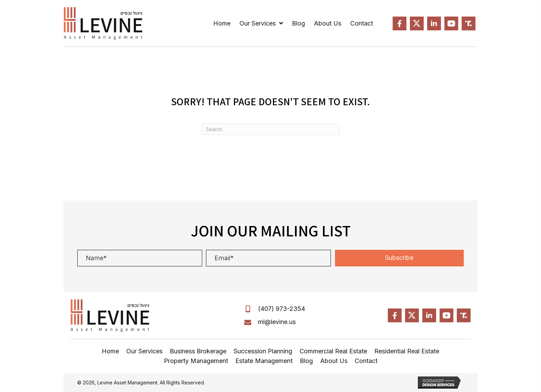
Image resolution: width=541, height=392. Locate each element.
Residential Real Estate (407, 351)
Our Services (144, 351)
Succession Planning (263, 351)
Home (110, 351)
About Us (334, 361)
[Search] (270, 129)
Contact (366, 361)
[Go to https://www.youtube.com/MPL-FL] (451, 23)
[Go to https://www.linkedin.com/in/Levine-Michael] (434, 23)
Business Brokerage (198, 351)
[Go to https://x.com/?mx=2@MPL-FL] (417, 23)
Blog (306, 361)
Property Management (196, 361)
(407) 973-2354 (282, 309)
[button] (399, 258)
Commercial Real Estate (333, 351)
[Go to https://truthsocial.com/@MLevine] (469, 23)
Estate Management (264, 361)
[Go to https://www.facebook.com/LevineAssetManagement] (400, 23)
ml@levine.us (277, 322)
